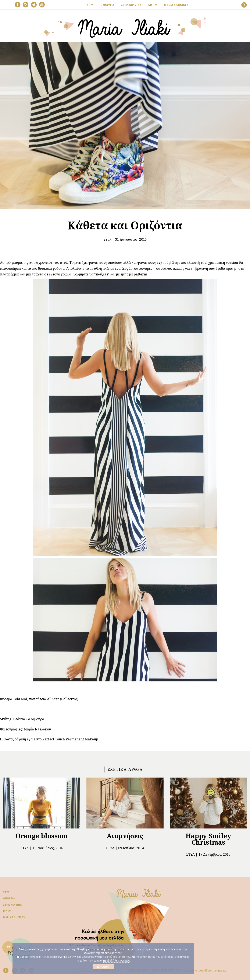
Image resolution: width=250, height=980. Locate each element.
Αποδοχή (103, 967)
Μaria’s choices (176, 5)
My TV (7, 911)
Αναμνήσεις (125, 836)
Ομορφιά (9, 898)
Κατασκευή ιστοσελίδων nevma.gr (202, 970)
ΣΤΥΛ (90, 5)
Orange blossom (42, 836)
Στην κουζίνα (12, 905)
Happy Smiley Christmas (208, 839)
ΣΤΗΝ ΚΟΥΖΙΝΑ (131, 5)
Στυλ (107, 239)
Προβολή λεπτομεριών (117, 961)
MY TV (153, 5)
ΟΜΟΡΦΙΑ (107, 5)
